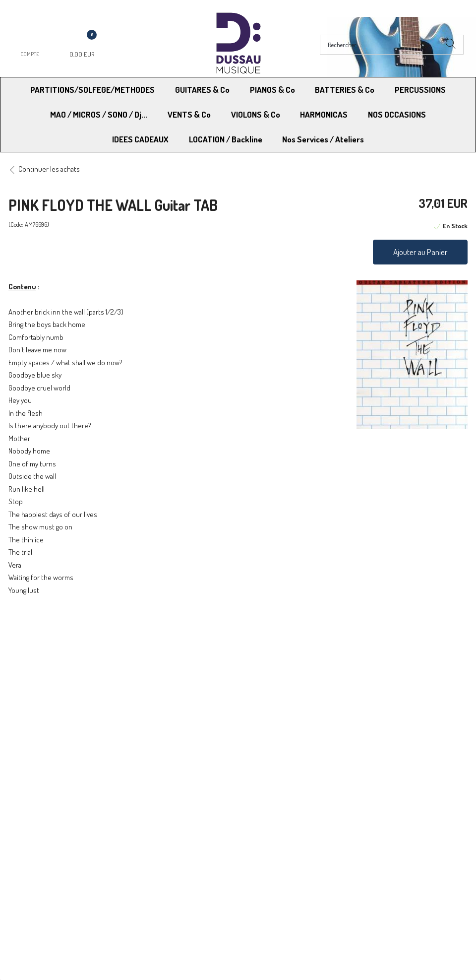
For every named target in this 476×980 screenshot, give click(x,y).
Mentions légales (377, 654)
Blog (358, 679)
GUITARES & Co (202, 90)
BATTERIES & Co (345, 90)
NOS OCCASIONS (397, 114)
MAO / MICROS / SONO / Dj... (99, 114)
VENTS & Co (189, 114)
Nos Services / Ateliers (323, 139)
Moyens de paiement (160, 654)
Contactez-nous (153, 679)
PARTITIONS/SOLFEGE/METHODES (92, 90)
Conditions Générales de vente (287, 654)
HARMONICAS (324, 114)
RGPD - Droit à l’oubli (47, 679)
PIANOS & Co (272, 90)
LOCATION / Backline (226, 139)
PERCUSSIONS (420, 90)
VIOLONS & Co (256, 114)
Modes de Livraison (46, 654)
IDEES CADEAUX (140, 139)
